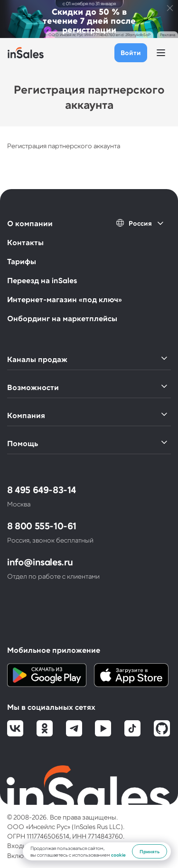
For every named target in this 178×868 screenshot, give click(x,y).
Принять (150, 851)
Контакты (25, 242)
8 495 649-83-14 (42, 489)
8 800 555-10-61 (42, 525)
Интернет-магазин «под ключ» (65, 299)
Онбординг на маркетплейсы (62, 318)
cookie (118, 855)
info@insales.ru (40, 562)
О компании (30, 223)
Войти (131, 52)
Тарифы (22, 261)
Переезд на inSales (42, 280)
